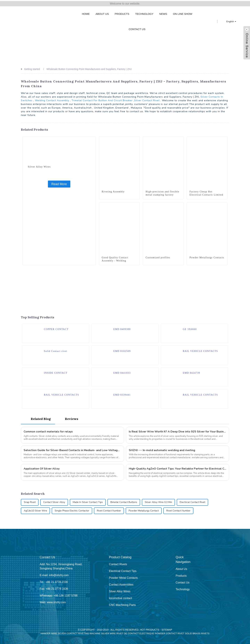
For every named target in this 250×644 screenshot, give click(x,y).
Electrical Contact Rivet (194, 502)
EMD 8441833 (122, 372)
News (163, 13)
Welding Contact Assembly (52, 99)
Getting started (32, 68)
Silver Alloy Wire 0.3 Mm (159, 502)
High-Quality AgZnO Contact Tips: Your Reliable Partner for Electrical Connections (178, 469)
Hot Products (150, 630)
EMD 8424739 (192, 372)
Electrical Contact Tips (123, 571)
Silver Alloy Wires (39, 166)
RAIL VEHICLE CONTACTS (201, 350)
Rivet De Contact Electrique (135, 633)
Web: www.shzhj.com (53, 602)
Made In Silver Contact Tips (88, 502)
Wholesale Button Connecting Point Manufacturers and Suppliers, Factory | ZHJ (90, 68)
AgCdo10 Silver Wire (35, 511)
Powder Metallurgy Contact (144, 511)
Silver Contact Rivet (147, 99)
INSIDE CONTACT (56, 372)
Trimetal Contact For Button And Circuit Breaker (102, 99)
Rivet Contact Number (109, 511)
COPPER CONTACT (56, 328)
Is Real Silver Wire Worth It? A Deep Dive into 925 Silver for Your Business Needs (178, 431)
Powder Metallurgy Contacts (207, 257)
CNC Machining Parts (122, 605)
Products (122, 13)
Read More (59, 183)
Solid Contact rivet (56, 350)
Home (86, 13)
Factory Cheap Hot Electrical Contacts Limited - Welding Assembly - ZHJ (207, 194)
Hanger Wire (49, 633)
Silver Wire (108, 633)
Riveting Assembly (113, 191)
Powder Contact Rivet (170, 633)
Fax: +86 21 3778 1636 (54, 589)
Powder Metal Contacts (123, 578)
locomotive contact (121, 598)
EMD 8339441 (122, 394)
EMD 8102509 (122, 350)
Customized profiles (158, 257)
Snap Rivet (30, 502)
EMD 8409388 (122, 328)
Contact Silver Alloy (54, 502)
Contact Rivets (118, 564)
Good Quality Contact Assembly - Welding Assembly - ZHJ (115, 260)
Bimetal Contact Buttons (125, 502)
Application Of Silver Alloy (42, 469)
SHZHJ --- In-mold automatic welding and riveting (162, 450)
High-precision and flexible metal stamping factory (163, 192)
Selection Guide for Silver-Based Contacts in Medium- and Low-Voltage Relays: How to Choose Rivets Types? (72, 450)
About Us (102, 13)
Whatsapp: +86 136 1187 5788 (59, 596)
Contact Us (137, 28)
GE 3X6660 (190, 328)
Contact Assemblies (121, 585)
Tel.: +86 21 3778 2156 (54, 582)
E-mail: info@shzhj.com (54, 575)
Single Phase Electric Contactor (72, 511)
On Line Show (183, 13)
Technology (144, 13)
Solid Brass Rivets (197, 633)
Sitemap (167, 630)
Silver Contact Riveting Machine (79, 633)
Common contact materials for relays (48, 431)
